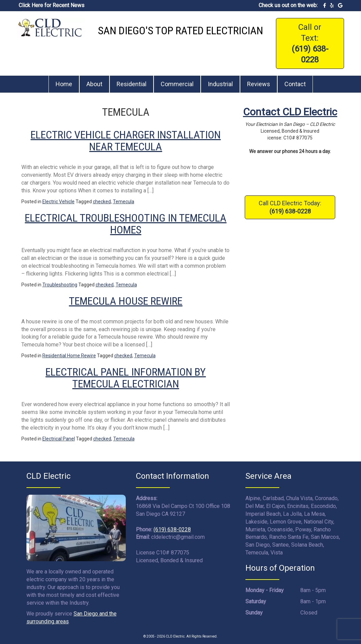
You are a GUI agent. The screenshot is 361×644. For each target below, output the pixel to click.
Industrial (220, 84)
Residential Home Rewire (69, 356)
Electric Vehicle (58, 202)
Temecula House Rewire (126, 301)
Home (64, 84)
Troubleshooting (60, 285)
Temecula (124, 202)
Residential (132, 84)
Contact (295, 84)
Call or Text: (310, 43)
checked (102, 202)
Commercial (177, 84)
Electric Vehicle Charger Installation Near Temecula (126, 141)
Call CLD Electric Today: (290, 207)
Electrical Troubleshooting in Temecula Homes (126, 224)
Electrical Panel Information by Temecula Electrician (126, 378)
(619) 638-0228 (172, 529)
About (94, 84)
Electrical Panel (59, 439)
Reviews (259, 84)
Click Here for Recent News (52, 5)
